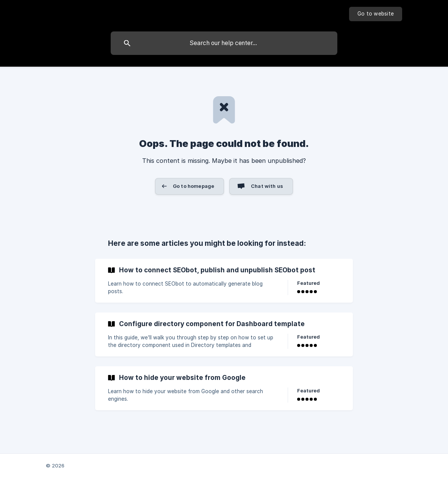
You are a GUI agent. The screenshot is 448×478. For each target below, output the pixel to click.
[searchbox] (224, 43)
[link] (224, 281)
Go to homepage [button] (193, 186)
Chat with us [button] (267, 186)
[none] (376, 14)
